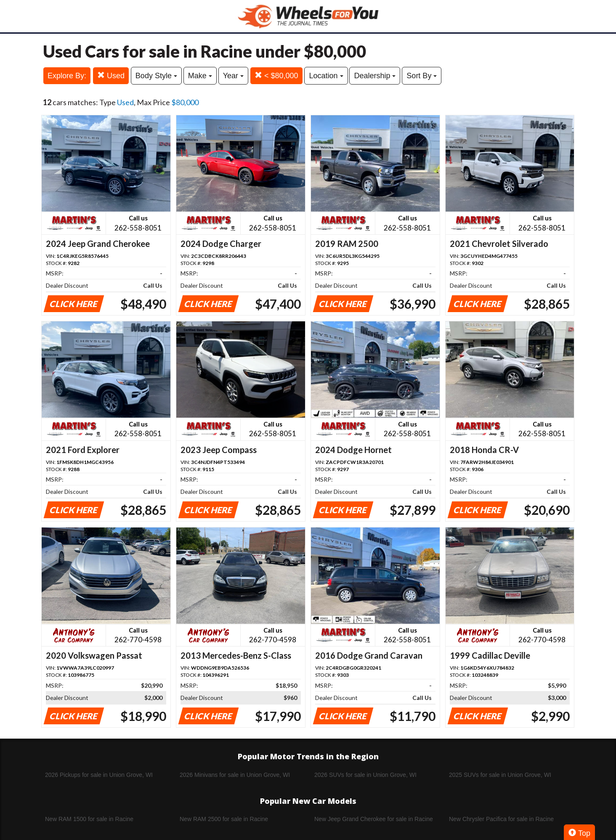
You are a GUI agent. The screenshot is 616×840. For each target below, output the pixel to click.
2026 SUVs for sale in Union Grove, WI (365, 775)
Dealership (375, 76)
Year (233, 76)
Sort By (422, 76)
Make (200, 76)
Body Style (156, 76)
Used (111, 76)
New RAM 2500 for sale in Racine (224, 819)
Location (326, 76)
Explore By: (67, 76)
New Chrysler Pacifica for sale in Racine (501, 819)
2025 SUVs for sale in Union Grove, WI (500, 775)
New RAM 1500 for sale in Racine (89, 819)
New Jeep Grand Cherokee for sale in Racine (374, 819)
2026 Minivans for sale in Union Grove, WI (235, 775)
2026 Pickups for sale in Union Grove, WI (99, 775)
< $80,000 (276, 76)
